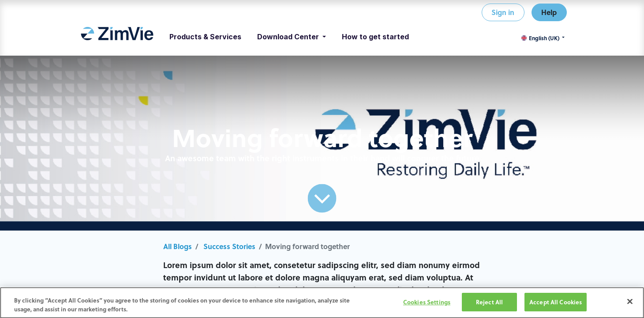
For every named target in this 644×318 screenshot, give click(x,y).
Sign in (503, 12)
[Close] (630, 303)
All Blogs (178, 246)
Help (549, 12)
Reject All (489, 303)
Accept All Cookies (556, 303)
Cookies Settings (427, 303)
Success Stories (229, 246)
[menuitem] (117, 37)
